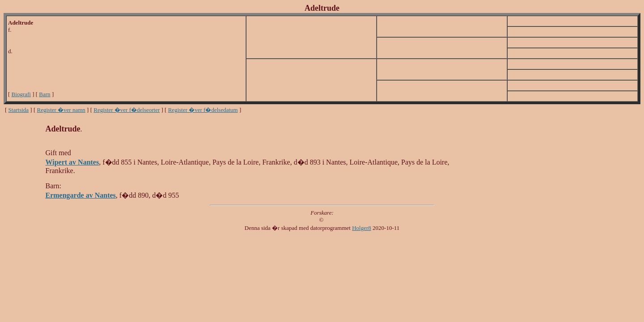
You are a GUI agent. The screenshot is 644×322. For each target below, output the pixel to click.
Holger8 (362, 228)
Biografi (21, 94)
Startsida (19, 110)
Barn (44, 94)
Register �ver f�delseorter (127, 110)
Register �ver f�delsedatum (203, 110)
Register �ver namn (61, 110)
